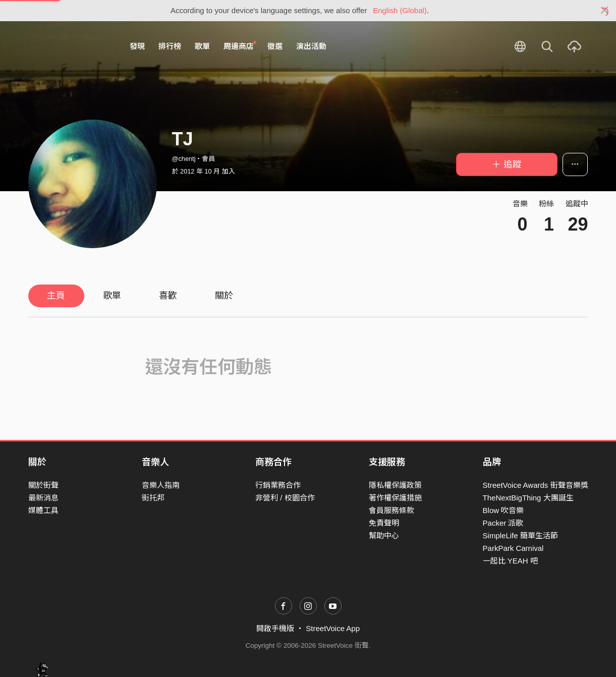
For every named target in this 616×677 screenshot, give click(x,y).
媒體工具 (43, 510)
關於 (224, 296)
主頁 (56, 296)
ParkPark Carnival (513, 548)
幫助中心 (384, 535)
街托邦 (153, 498)
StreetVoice (70, 46)
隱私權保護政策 (395, 485)
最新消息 (43, 498)
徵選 (275, 46)
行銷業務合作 (278, 485)
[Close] (605, 11)
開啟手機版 (275, 628)
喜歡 (168, 296)
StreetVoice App (333, 628)
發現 (137, 46)
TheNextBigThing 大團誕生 (528, 498)
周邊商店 (240, 46)
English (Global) (400, 10)
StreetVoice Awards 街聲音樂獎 (536, 485)
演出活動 (311, 46)
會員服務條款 (391, 510)
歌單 (202, 46)
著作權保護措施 (395, 498)
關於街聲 (43, 485)
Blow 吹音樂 (503, 510)
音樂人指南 (161, 485)
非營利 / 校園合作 (285, 498)
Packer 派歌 (503, 523)
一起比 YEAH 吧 (510, 561)
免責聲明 (384, 523)
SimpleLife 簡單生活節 (520, 535)
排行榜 (170, 46)
